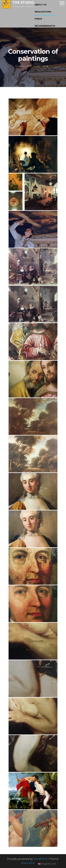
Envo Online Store (33, 863)
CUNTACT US (42, 33)
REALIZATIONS (43, 12)
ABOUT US (41, 5)
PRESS (38, 19)
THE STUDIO (23, 2)
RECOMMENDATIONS (45, 27)
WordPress (40, 859)
